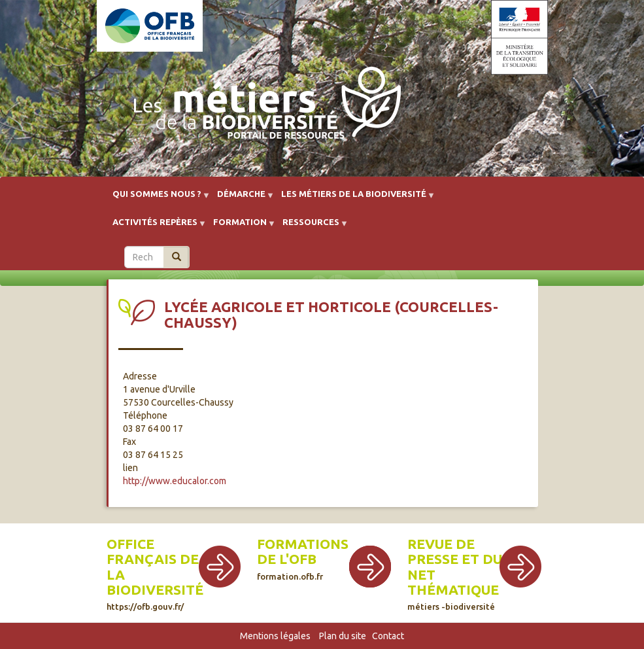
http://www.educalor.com (175, 481)
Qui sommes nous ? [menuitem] (157, 199)
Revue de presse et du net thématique (455, 573)
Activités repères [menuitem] (155, 227)
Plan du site (343, 636)
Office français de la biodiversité (155, 573)
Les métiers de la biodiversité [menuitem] (354, 199)
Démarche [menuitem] (241, 199)
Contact (388, 636)
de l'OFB (287, 559)
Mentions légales (275, 636)
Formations (303, 544)
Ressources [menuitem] (311, 227)
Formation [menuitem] (240, 227)
